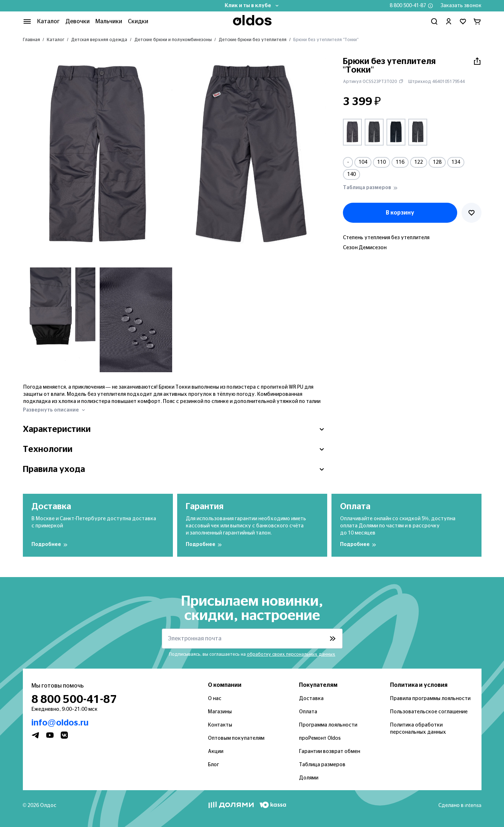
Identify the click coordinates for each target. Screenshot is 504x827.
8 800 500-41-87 (408, 6)
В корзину (400, 213)
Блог (213, 765)
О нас (215, 699)
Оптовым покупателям (236, 738)
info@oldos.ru (60, 723)
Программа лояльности (328, 725)
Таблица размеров (322, 765)
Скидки (138, 21)
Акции (216, 752)
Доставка (311, 699)
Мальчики (109, 21)
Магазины (220, 712)
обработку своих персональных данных (291, 654)
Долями (309, 778)
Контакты (220, 725)
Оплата (308, 712)
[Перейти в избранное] (463, 21)
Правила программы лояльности (430, 699)
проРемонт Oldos (320, 738)
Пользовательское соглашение (429, 712)
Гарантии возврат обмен (330, 752)
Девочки (78, 21)
